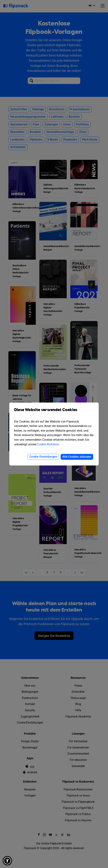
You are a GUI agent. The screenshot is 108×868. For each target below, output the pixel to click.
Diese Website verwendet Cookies (54, 412)
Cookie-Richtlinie (48, 444)
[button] (7, 861)
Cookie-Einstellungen (43, 457)
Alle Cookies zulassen (77, 457)
